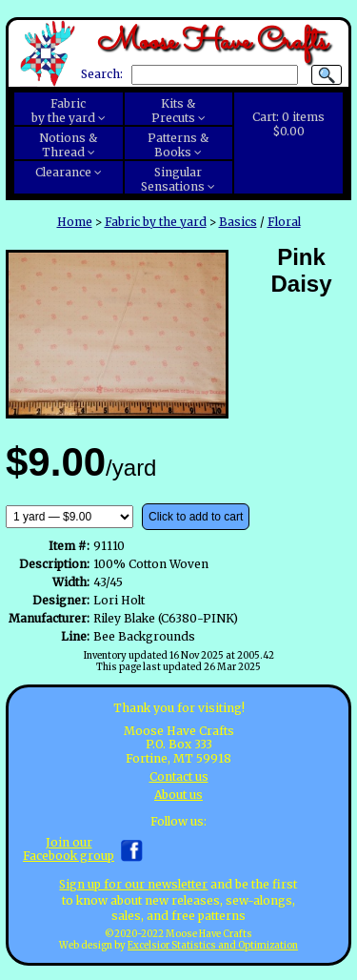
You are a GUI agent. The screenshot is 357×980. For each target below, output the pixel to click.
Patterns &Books (178, 145)
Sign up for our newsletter (133, 884)
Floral (284, 222)
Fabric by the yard (156, 222)
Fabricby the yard (63, 111)
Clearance (63, 172)
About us (178, 795)
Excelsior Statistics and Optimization (213, 946)
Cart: (288, 124)
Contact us (179, 776)
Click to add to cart (196, 517)
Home (75, 222)
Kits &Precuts (174, 111)
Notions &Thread (68, 145)
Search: (102, 75)
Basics (238, 222)
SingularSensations (173, 179)
